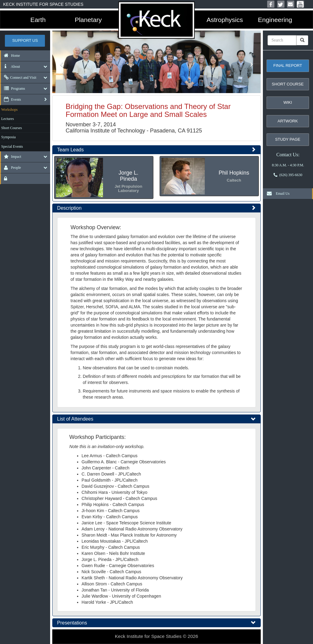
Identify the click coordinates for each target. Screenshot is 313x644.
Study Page (288, 139)
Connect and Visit (19, 78)
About (10, 67)
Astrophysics (225, 20)
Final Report (288, 65)
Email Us (277, 194)
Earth (38, 20)
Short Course (288, 84)
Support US (25, 40)
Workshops (9, 110)
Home (10, 56)
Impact (11, 157)
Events (11, 99)
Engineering (275, 20)
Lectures (7, 119)
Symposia (8, 137)
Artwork (288, 121)
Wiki (288, 102)
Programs (13, 89)
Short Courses (12, 128)
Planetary (88, 20)
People (11, 168)
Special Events (12, 147)
